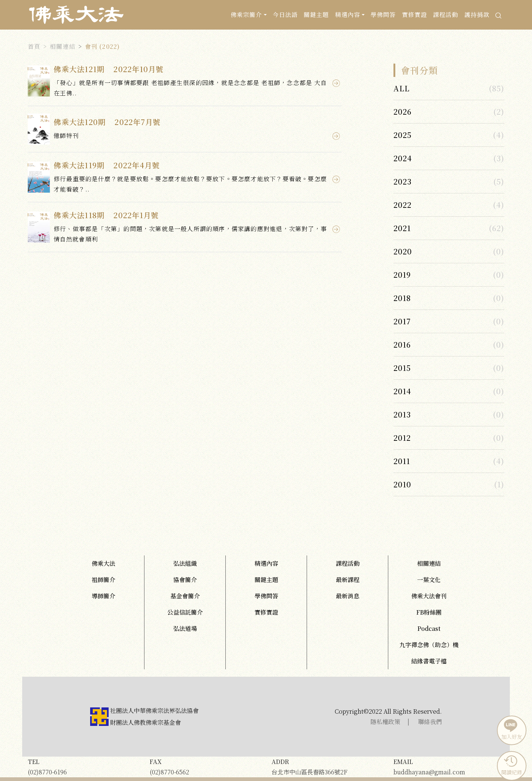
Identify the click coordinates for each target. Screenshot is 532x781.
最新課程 (348, 580)
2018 (402, 298)
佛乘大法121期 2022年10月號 (109, 69)
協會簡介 (185, 580)
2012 (402, 438)
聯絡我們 (430, 722)
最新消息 (348, 596)
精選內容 (266, 563)
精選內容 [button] (348, 15)
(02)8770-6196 (83, 766)
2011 (402, 461)
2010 (402, 484)
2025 (403, 135)
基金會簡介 (185, 596)
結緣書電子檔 (429, 661)
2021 (402, 228)
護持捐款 (477, 15)
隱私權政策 (385, 722)
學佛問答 (383, 15)
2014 (402, 391)
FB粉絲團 (429, 612)
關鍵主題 (316, 15)
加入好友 (511, 730)
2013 (402, 414)
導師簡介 (103, 596)
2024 (403, 158)
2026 (403, 111)
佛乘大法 (103, 563)
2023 (403, 181)
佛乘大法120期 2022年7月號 (107, 122)
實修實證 (415, 15)
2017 (402, 321)
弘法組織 (185, 563)
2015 (402, 368)
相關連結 (62, 46)
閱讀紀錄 (511, 765)
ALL (402, 88)
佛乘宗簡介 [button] (246, 15)
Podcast (429, 628)
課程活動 (446, 15)
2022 (403, 205)
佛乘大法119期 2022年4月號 (107, 165)
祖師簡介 (103, 580)
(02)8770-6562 (205, 766)
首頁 (34, 46)
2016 (402, 344)
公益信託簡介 (185, 612)
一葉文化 (429, 580)
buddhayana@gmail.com (449, 766)
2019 (402, 275)
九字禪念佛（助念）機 (429, 645)
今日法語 (285, 15)
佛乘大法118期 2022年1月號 (106, 215)
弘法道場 (185, 628)
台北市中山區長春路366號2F (327, 766)
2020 (403, 251)
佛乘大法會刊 (429, 596)
